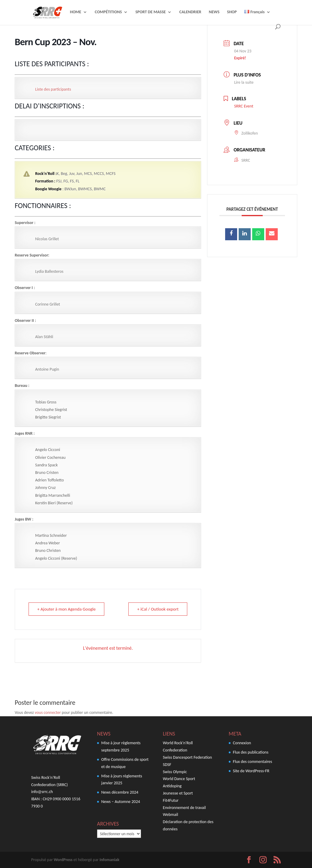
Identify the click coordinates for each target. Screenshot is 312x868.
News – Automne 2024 (121, 802)
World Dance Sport (179, 779)
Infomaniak (109, 860)
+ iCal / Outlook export (158, 609)
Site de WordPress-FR (251, 771)
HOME (76, 12)
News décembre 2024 (120, 792)
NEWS (214, 12)
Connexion (242, 743)
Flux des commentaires (253, 762)
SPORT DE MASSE (150, 12)
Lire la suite (244, 82)
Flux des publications (251, 752)
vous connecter (48, 712)
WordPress (63, 860)
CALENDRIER (190, 12)
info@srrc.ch (42, 792)
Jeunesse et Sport (178, 793)
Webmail (171, 815)
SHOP (232, 12)
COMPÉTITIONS (108, 12)
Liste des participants (53, 89)
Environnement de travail (184, 808)
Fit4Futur (171, 800)
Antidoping (172, 786)
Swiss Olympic (175, 772)
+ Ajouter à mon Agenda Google (66, 609)
